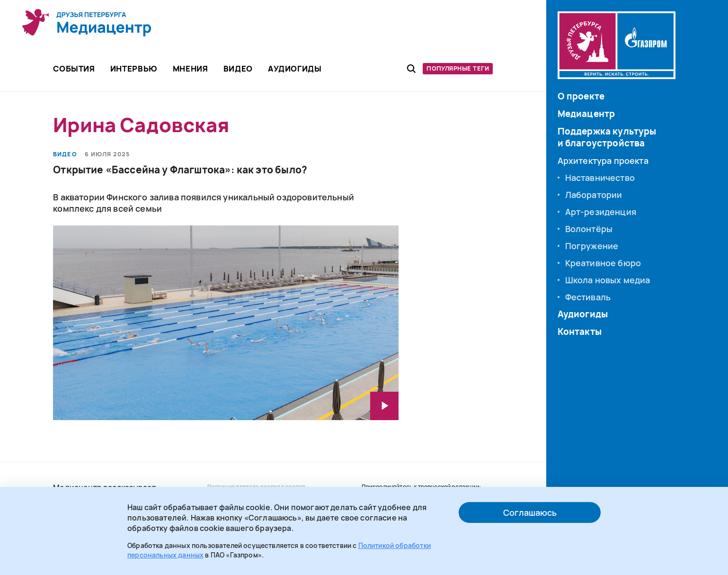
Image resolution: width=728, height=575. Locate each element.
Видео (65, 154)
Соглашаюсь (530, 512)
